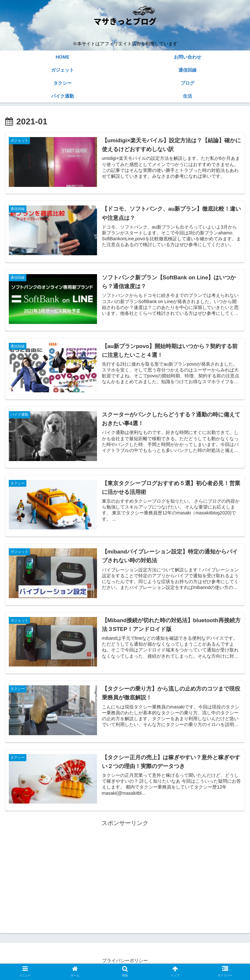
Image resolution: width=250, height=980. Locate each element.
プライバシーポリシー (125, 959)
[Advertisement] (125, 873)
